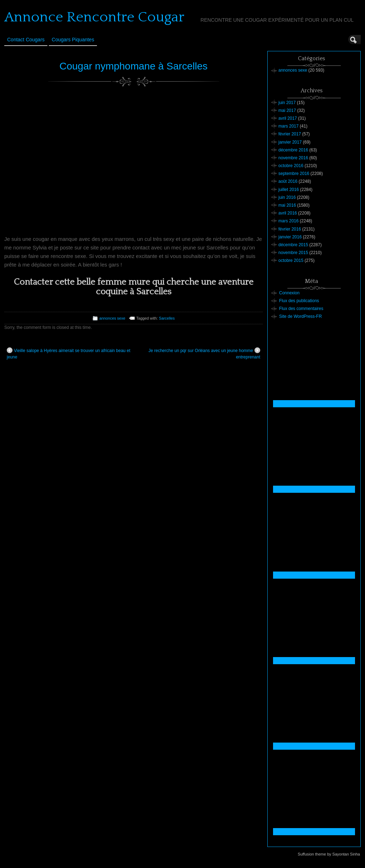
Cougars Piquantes (73, 40)
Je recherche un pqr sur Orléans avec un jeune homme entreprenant (205, 353)
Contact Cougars (26, 40)
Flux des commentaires (301, 309)
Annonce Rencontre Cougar (94, 17)
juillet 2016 (289, 190)
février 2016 (290, 229)
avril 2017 (288, 118)
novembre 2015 (293, 253)
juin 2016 (287, 197)
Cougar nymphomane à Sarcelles (134, 66)
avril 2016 (288, 213)
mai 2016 (287, 205)
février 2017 (290, 134)
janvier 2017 (290, 142)
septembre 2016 (294, 174)
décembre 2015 (293, 245)
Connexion (289, 293)
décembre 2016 (293, 150)
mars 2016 (289, 221)
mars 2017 (289, 126)
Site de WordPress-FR (300, 316)
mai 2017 (287, 110)
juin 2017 (287, 103)
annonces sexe (112, 318)
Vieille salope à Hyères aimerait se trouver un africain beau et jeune (69, 353)
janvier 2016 (290, 237)
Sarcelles (167, 318)
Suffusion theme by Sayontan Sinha (329, 854)
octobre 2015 (291, 260)
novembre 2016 (293, 158)
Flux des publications (299, 301)
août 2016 (288, 181)
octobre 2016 (291, 166)
